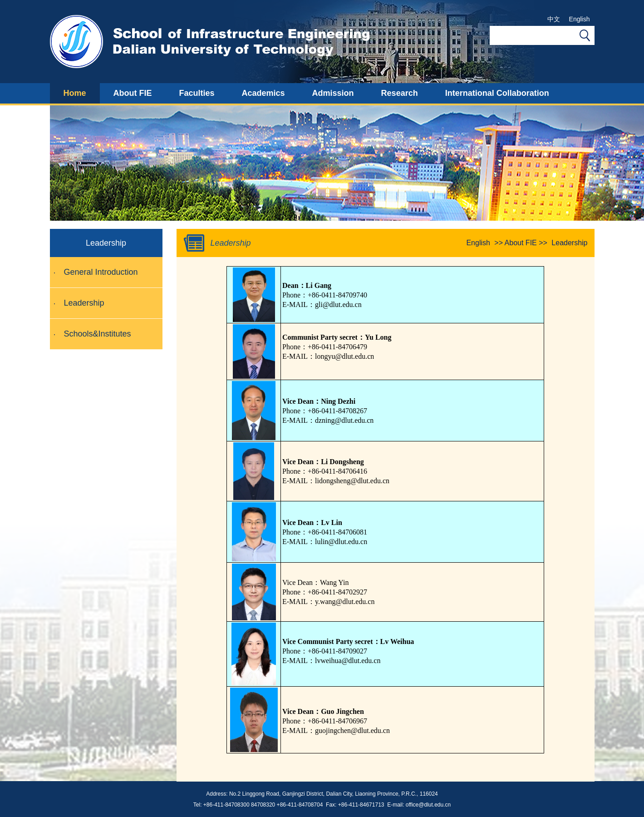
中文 (554, 19)
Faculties (197, 93)
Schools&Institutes (98, 334)
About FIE (133, 93)
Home (75, 93)
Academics (263, 93)
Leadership (84, 303)
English (580, 19)
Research (400, 93)
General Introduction (101, 272)
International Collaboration (497, 93)
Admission (333, 93)
